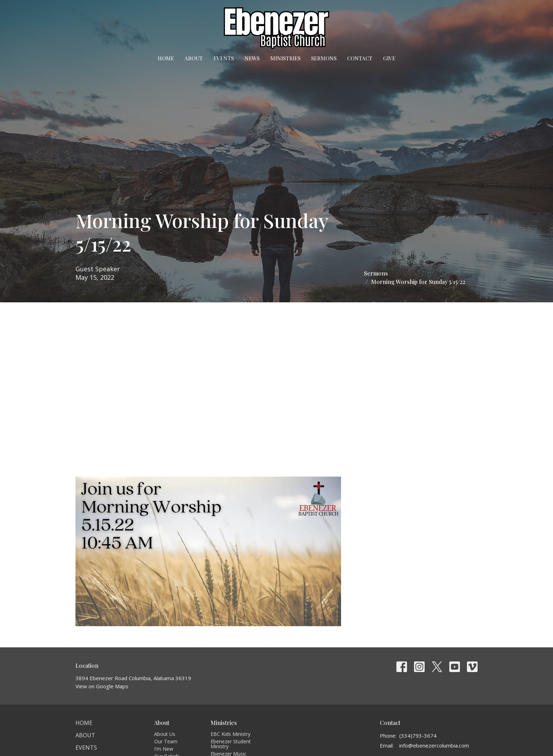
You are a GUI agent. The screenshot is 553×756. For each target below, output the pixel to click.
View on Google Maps (102, 686)
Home (166, 58)
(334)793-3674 (418, 736)
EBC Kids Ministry (230, 734)
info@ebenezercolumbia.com (434, 745)
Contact (360, 58)
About (194, 58)
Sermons (324, 58)
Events (224, 58)
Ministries (285, 58)
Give (389, 58)
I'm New (164, 749)
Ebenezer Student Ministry (231, 744)
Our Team (166, 741)
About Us (165, 734)
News (252, 58)
